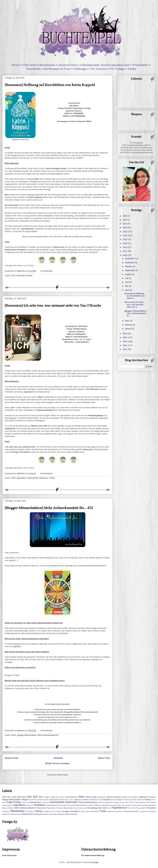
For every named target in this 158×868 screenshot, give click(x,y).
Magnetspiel (152, 805)
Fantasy (148, 800)
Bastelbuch (135, 797)
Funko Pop (25, 802)
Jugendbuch (22, 478)
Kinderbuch (40, 805)
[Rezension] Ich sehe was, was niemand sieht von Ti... (134, 305)
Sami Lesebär (56, 811)
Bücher (47, 800)
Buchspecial (54, 800)
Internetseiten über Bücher (146, 802)
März (127, 321)
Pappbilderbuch (119, 808)
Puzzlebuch (6, 811)
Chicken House (80, 329)
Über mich (30, 65)
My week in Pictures (55, 808)
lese (124, 805)
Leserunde (137, 805)
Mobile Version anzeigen (57, 763)
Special (83, 811)
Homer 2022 (124, 802)
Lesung (144, 805)
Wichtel (52, 814)
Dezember (130, 259)
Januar (128, 329)
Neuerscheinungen (80, 808)
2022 (125, 232)
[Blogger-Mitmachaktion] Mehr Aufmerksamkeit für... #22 (49, 508)
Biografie (153, 797)
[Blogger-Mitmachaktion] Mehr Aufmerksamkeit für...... (135, 313)
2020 (125, 239)
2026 (125, 216)
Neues (16, 65)
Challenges (81, 69)
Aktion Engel (91, 797)
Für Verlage (117, 69)
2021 (125, 235)
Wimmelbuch (59, 814)
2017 (125, 251)
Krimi (97, 805)
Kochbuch (91, 805)
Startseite (58, 758)
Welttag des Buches (41, 814)
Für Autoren (99, 69)
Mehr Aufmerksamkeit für (48, 735)
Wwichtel (68, 814)
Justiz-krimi (30, 805)
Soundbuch (75, 811)
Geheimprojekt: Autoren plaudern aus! (105, 65)
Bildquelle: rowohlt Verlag (20, 140)
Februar (129, 325)
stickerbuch (94, 811)
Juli (127, 278)
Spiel (88, 811)
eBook (113, 800)
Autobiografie (101, 797)
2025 (125, 220)
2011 (125, 349)
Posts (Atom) (63, 775)
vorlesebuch (144, 811)
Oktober (129, 266)
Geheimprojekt (57, 802)
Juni (127, 282)
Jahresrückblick (7, 805)
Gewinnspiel (71, 802)
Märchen (11, 808)
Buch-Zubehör (39, 800)
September (130, 270)
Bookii (32, 800)
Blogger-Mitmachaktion (27, 735)
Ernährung (128, 800)
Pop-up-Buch (141, 808)
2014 (125, 337)
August (128, 274)
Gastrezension (35, 802)
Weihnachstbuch (16, 814)
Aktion (14, 735)
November (130, 263)
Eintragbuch (119, 800)
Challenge (77, 800)
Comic (100, 800)
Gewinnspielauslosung (87, 802)
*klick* (89, 121)
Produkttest (151, 808)
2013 (125, 341)
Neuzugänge (92, 808)
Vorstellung (152, 811)
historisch (101, 802)
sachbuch (47, 811)
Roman (29, 276)
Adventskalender (71, 797)
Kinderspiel (71, 805)
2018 (125, 247)
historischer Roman (112, 802)
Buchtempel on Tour (57, 69)
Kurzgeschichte (105, 805)
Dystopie (106, 800)
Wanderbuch (6, 814)
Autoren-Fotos (68, 65)
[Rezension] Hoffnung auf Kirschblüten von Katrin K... (135, 296)
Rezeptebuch (30, 811)
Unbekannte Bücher (115, 811)
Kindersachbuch (52, 805)
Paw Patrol (132, 808)
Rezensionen (47, 65)
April (127, 290)
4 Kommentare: (47, 271)
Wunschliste (140, 65)
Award (124, 797)
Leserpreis (129, 805)
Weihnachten (28, 814)
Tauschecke (33, 69)
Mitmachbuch (42, 808)
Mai (127, 286)
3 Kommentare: (47, 731)
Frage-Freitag (13, 802)
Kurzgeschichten (116, 805)
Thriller (52, 478)
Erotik (134, 800)
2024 (125, 224)
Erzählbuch (140, 800)
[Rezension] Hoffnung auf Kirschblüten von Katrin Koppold (50, 85)
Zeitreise (74, 814)
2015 (125, 334)
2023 (125, 228)
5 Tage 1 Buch (49, 797)
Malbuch (5, 808)
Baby (129, 797)
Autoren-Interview (114, 797)
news (109, 808)
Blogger (96, 862)
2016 (13, 276)
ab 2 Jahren (60, 797)
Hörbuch (132, 802)
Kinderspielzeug (81, 805)
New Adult (102, 808)
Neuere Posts (11, 758)
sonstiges (66, 811)
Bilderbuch (144, 797)
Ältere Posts (104, 758)
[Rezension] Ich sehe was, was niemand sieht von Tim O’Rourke (53, 306)
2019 (125, 243)
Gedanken (46, 802)
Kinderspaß (63, 805)
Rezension (21, 276)
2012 (125, 345)
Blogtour (25, 800)
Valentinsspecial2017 (131, 811)
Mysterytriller (33, 478)
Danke (132, 69)
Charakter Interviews (89, 800)
